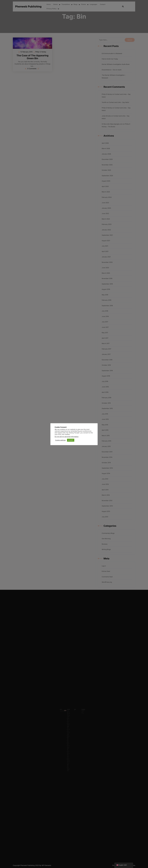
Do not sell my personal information (67, 437)
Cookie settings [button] (60, 440)
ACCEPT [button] (71, 440)
